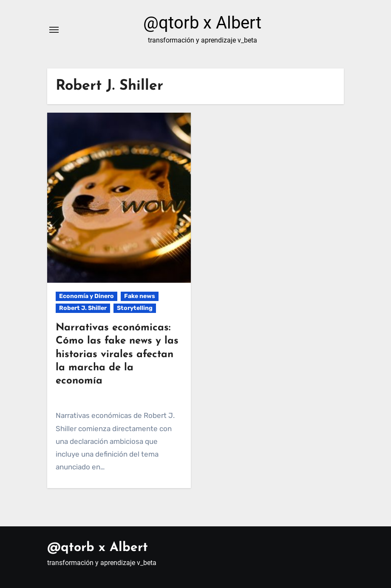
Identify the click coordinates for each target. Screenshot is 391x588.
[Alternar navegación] (54, 30)
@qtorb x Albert (202, 23)
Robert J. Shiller (83, 308)
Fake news (140, 296)
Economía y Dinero (86, 296)
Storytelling (135, 308)
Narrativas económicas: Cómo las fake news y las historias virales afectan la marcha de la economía (117, 354)
